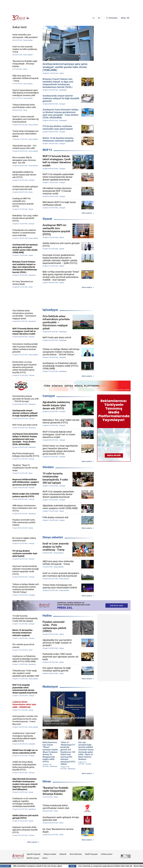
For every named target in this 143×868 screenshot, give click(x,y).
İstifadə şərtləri (107, 854)
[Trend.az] (21, 18)
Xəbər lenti (19, 27)
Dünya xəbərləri (53, 537)
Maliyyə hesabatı (50, 854)
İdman (47, 781)
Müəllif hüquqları (91, 854)
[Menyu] (125, 18)
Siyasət (47, 219)
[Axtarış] (94, 18)
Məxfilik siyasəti (33, 858)
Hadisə (47, 616)
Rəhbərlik (63, 854)
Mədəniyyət (50, 687)
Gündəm (48, 467)
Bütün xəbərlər (87, 213)
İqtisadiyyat (50, 310)
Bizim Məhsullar (76, 854)
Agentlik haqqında (34, 854)
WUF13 (47, 150)
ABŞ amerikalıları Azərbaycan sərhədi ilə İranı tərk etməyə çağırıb (54, 866)
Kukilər (45, 858)
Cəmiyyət (49, 396)
